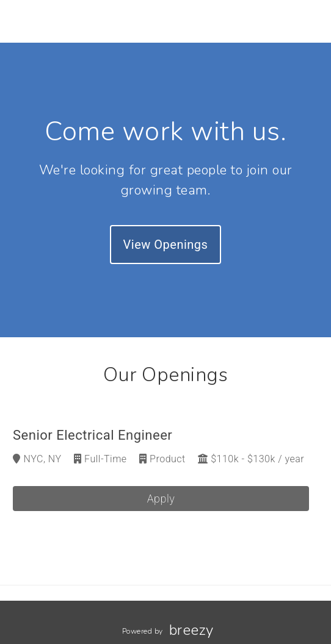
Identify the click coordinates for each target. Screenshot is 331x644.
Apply (161, 499)
